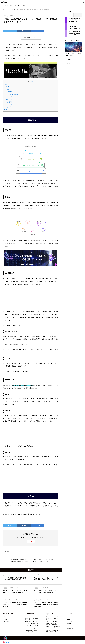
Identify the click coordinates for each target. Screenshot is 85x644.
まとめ (6, 109)
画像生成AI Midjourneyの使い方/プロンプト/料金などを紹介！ (53, 631)
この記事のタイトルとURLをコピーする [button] (31, 38)
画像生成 (69, 624)
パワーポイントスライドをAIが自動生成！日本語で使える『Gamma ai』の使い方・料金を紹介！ (53, 623)
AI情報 (15, 6)
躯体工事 (10, 104)
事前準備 (8, 87)
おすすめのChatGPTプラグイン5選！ (31, 626)
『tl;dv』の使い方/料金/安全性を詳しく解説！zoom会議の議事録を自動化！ (53, 618)
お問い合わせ (26, 6)
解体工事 (10, 107)
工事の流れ (7, 84)
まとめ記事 (69, 617)
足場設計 (10, 102)
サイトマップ (6, 621)
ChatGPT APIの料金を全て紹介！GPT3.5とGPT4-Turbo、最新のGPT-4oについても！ (32, 618)
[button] (2, 6)
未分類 (8, 552)
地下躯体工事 (9, 100)
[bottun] (83, 2)
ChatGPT (69, 619)
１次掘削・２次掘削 (13, 95)
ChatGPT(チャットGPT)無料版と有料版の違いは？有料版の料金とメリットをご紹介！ (32, 630)
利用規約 (5, 619)
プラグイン (69, 621)
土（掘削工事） (10, 92)
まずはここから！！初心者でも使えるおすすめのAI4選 (53, 627)
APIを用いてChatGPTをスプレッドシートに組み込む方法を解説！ (32, 622)
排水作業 (10, 97)
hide (32, 82)
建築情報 (20, 6)
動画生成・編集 (70, 628)
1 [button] (32, 541)
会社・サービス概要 (8, 6)
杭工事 (7, 90)
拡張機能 (69, 626)
